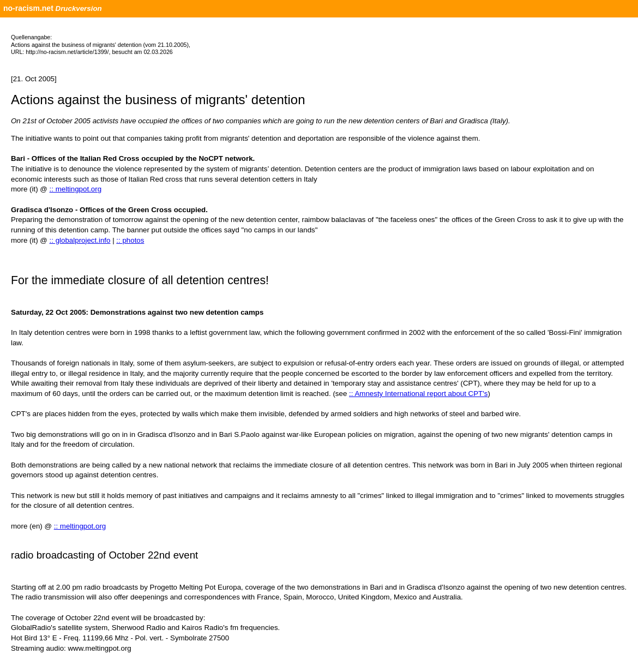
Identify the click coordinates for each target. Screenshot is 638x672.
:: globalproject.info (80, 240)
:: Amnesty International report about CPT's (418, 394)
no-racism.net (28, 8)
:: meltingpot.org (76, 189)
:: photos (130, 240)
